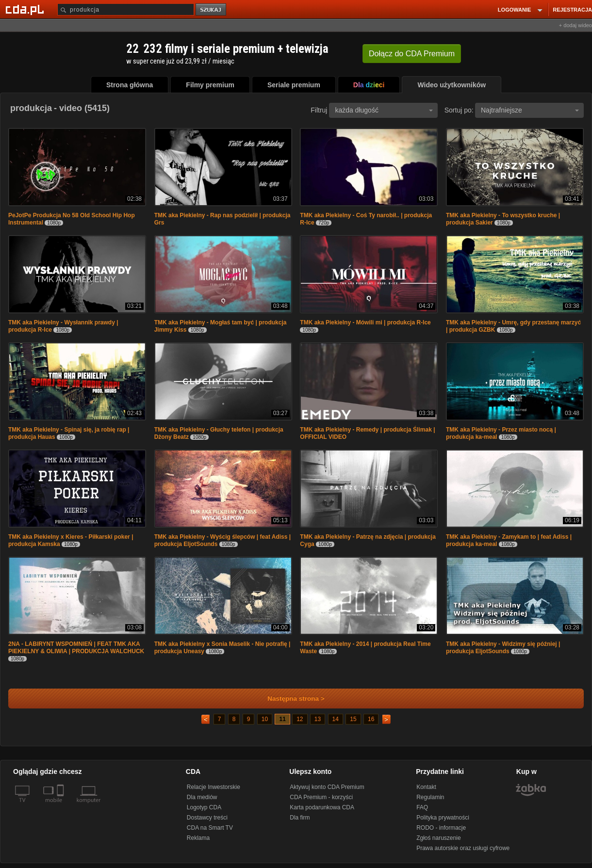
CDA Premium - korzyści (321, 797)
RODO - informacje (441, 828)
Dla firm (300, 818)
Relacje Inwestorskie (214, 787)
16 (371, 719)
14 (336, 719)
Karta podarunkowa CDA (322, 807)
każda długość (384, 110)
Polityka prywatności (443, 818)
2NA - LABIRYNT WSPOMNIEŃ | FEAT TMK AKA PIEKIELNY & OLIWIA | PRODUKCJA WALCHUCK (76, 648)
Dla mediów (202, 797)
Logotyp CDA (204, 807)
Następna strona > (289, 699)
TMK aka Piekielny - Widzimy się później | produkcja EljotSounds (503, 648)
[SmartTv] (61, 806)
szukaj (212, 10)
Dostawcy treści (207, 818)
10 (265, 719)
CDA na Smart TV (210, 828)
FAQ (422, 807)
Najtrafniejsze (530, 110)
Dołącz (412, 54)
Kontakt (426, 787)
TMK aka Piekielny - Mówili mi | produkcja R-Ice (365, 322)
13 (318, 719)
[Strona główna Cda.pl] (26, 9)
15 (353, 719)
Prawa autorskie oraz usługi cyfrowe (463, 848)
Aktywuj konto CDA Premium (327, 787)
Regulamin (430, 797)
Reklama (198, 838)
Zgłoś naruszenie (438, 838)
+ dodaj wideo (576, 25)
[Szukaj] (126, 9)
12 (300, 719)
